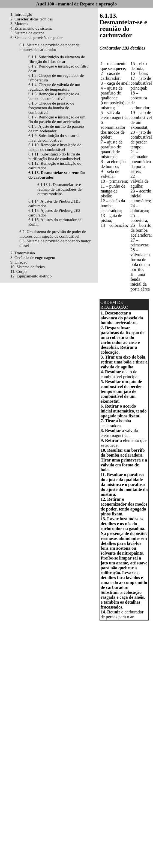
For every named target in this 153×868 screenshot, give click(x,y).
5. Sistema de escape (27, 33)
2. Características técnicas (31, 19)
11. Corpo (18, 271)
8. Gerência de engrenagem (33, 258)
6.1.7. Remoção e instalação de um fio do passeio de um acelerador (57, 119)
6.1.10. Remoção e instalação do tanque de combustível (55, 147)
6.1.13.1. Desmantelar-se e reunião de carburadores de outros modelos (59, 189)
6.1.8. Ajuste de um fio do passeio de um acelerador (56, 129)
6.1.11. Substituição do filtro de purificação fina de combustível (54, 156)
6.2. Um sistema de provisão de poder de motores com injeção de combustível (53, 234)
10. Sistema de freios (28, 267)
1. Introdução (21, 14)
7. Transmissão (23, 253)
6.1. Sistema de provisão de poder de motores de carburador (49, 47)
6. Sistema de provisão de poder (37, 38)
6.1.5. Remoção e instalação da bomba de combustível (54, 96)
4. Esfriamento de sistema (31, 28)
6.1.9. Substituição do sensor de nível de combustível (54, 138)
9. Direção (19, 262)
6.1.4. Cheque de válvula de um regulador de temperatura (54, 87)
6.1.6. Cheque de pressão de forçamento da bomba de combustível (51, 108)
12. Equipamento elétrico (31, 276)
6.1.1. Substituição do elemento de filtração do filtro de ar (57, 59)
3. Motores (19, 24)
